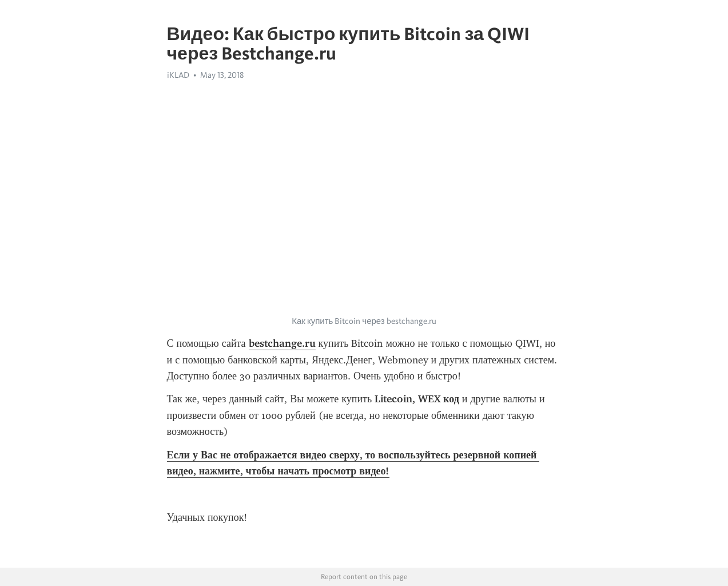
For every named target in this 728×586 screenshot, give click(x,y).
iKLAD (178, 75)
